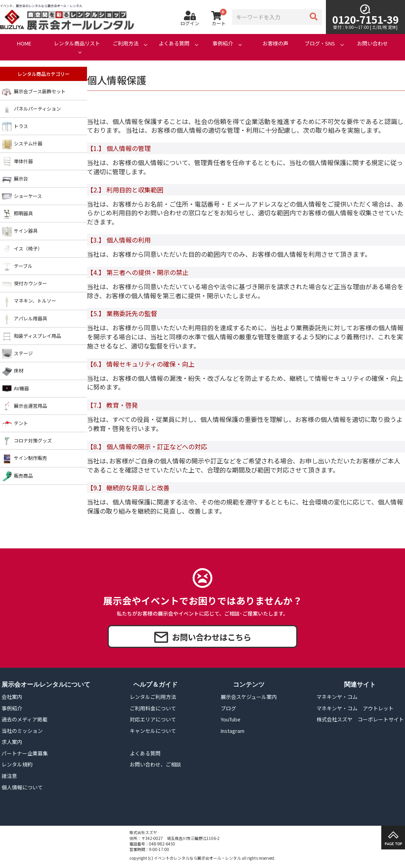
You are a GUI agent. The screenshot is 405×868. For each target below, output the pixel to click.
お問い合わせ (373, 43)
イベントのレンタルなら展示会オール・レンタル (197, 858)
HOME (24, 43)
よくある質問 (174, 43)
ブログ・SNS (320, 43)
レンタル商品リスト (77, 43)
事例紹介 (223, 43)
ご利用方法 (126, 43)
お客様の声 (275, 43)
